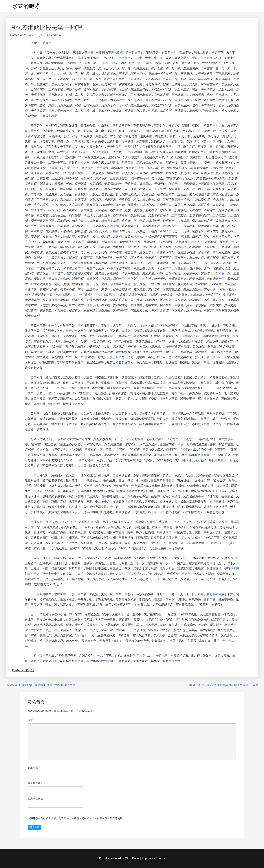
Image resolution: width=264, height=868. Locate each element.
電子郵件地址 (36, 783)
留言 (31, 720)
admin (57, 35)
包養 (136, 95)
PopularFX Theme (153, 858)
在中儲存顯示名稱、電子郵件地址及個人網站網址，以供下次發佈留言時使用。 (76, 818)
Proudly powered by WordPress (120, 858)
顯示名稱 (34, 768)
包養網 (118, 53)
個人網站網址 (35, 799)
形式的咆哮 (26, 6)
